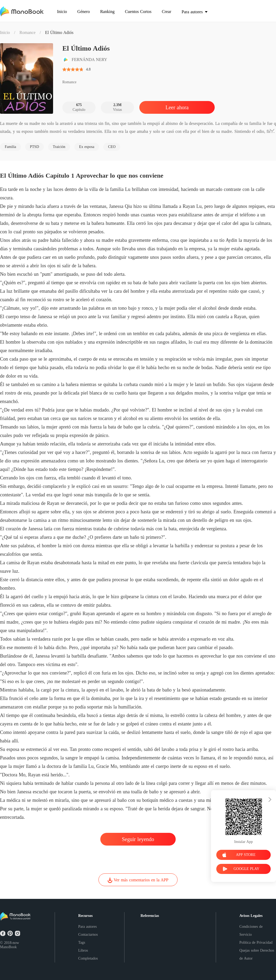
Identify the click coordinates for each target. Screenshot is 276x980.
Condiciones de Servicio (251, 931)
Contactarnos (88, 935)
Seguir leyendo (138, 839)
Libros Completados (88, 954)
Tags (82, 942)
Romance (27, 32)
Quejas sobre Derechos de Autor (257, 954)
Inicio (5, 32)
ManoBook (8, 947)
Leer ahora (177, 107)
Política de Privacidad (256, 942)
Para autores (88, 927)
